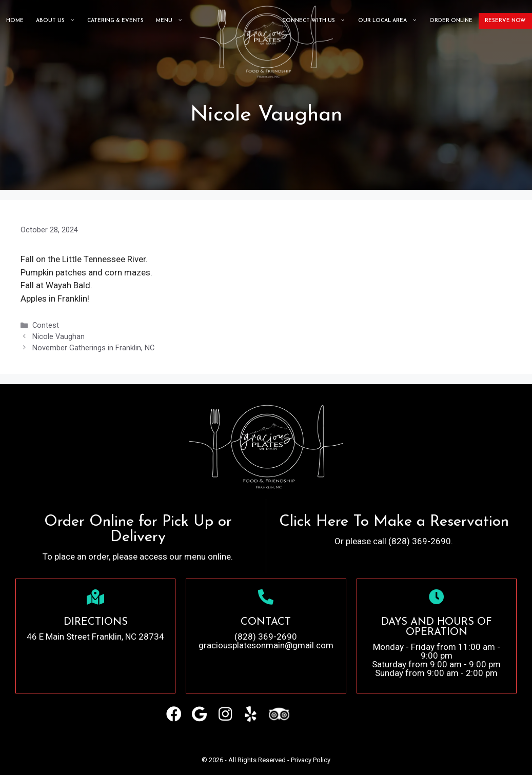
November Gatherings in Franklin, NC (93, 348)
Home (15, 21)
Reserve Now (505, 21)
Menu (169, 21)
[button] (174, 714)
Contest (46, 325)
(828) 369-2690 (266, 637)
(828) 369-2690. (421, 541)
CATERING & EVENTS (115, 21)
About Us (55, 21)
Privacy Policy (311, 760)
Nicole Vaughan (58, 337)
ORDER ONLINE (451, 21)
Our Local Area (388, 21)
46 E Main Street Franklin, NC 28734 (95, 637)
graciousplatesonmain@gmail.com (266, 645)
